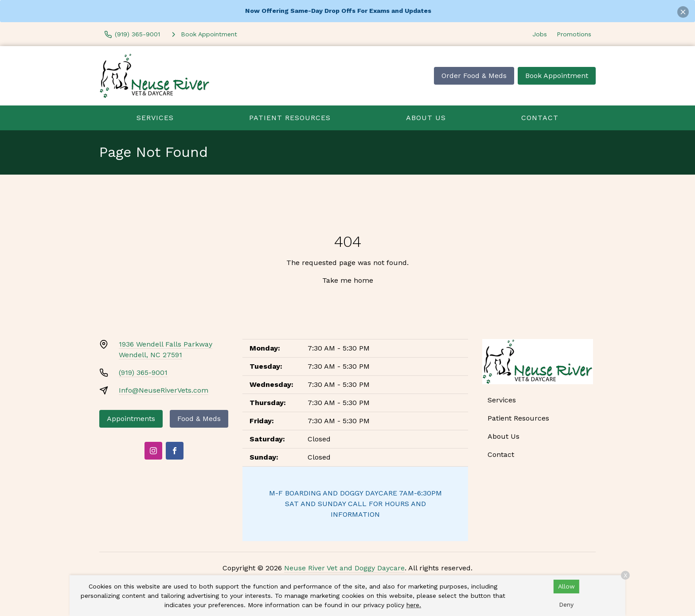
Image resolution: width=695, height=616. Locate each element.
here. (414, 605)
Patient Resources (290, 118)
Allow (566, 586)
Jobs (540, 34)
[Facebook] (175, 451)
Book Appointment (557, 76)
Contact (540, 118)
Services (155, 118)
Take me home (348, 280)
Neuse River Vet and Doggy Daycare (344, 568)
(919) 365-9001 (143, 372)
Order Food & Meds (474, 76)
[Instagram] (153, 451)
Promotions (574, 34)
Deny (566, 604)
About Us (426, 118)
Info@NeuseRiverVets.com (164, 390)
